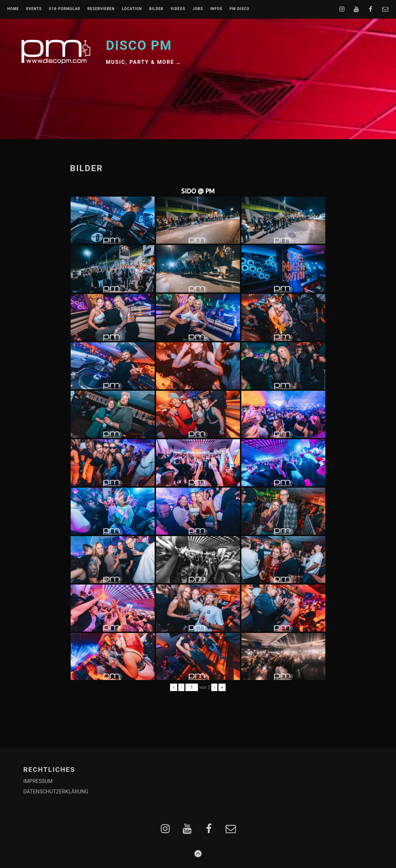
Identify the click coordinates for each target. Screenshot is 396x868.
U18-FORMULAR (64, 9)
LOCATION (132, 9)
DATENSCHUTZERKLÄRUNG (56, 792)
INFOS (216, 9)
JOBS (198, 9)
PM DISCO (239, 9)
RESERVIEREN (101, 9)
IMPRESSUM (38, 781)
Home (13, 9)
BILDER (156, 9)
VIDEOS (178, 9)
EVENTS (34, 9)
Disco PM (139, 46)
